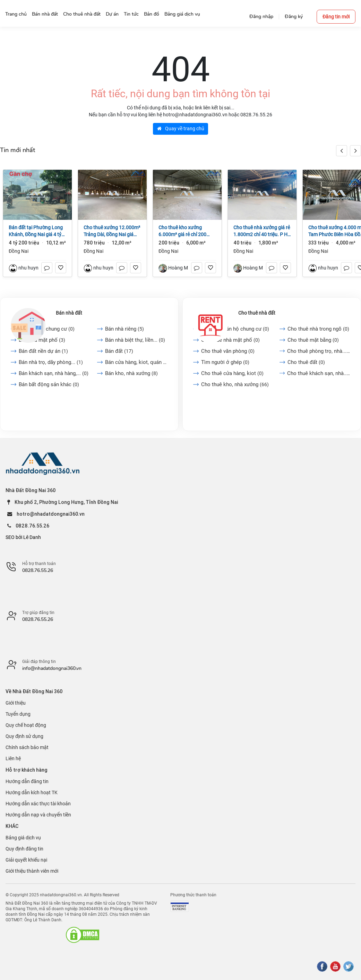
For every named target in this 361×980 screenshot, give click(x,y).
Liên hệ (13, 758)
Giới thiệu (16, 703)
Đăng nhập (261, 16)
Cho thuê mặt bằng (313, 340)
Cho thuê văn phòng (228, 351)
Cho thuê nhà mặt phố (230, 340)
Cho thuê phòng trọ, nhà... (319, 351)
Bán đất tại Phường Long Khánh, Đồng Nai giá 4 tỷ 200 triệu (36, 231)
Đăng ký (294, 16)
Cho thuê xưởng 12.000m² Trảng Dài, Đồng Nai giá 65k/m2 (112, 231)
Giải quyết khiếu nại (26, 860)
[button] (355, 151)
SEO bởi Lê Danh (23, 537)
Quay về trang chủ (181, 128)
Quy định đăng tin (24, 849)
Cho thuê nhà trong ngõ (318, 329)
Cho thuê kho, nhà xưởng (235, 384)
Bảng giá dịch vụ (23, 838)
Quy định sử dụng (24, 736)
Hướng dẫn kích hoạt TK (32, 792)
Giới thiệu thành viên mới (32, 871)
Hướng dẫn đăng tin (27, 781)
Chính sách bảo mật (27, 747)
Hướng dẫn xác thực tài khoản (38, 804)
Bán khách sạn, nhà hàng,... (54, 373)
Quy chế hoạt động (26, 725)
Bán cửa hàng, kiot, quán (136, 362)
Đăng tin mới (336, 17)
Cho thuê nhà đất (257, 313)
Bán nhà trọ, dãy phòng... (51, 362)
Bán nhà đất (69, 313)
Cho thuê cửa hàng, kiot (232, 373)
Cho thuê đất (306, 362)
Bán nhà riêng (124, 329)
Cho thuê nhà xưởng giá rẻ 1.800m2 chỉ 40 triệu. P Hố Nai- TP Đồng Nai (262, 231)
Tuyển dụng (18, 714)
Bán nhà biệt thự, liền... (135, 340)
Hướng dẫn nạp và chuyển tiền (38, 815)
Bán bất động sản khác (49, 384)
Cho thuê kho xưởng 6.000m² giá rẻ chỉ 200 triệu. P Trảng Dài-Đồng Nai (183, 231)
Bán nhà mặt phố (42, 340)
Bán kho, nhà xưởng (131, 373)
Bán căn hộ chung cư (47, 329)
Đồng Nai (19, 251)
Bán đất (119, 351)
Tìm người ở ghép (225, 362)
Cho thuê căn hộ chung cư (235, 329)
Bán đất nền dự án (43, 351)
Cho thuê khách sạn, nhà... (319, 373)
